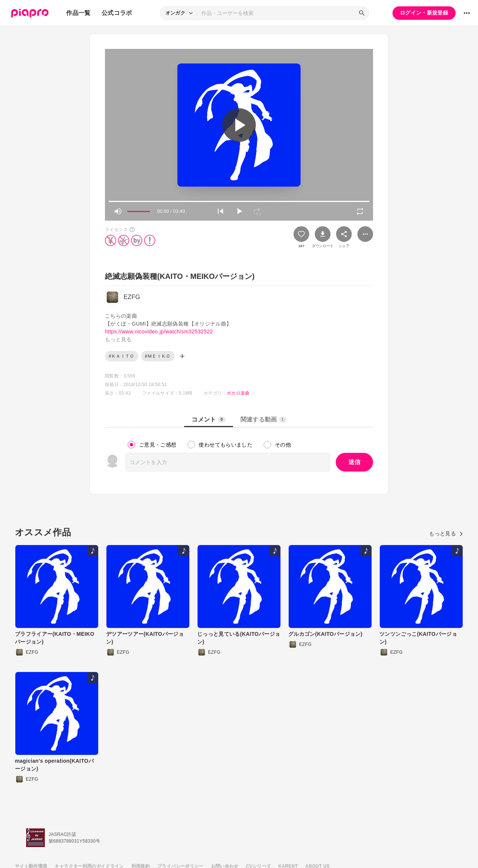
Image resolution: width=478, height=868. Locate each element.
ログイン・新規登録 (424, 13)
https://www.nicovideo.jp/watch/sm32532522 (159, 332)
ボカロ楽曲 (238, 393)
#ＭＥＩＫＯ (158, 356)
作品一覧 (78, 13)
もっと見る (446, 533)
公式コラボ (117, 13)
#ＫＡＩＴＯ (122, 356)
